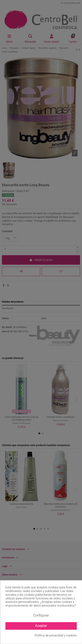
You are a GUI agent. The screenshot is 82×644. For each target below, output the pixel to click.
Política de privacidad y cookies (56, 635)
